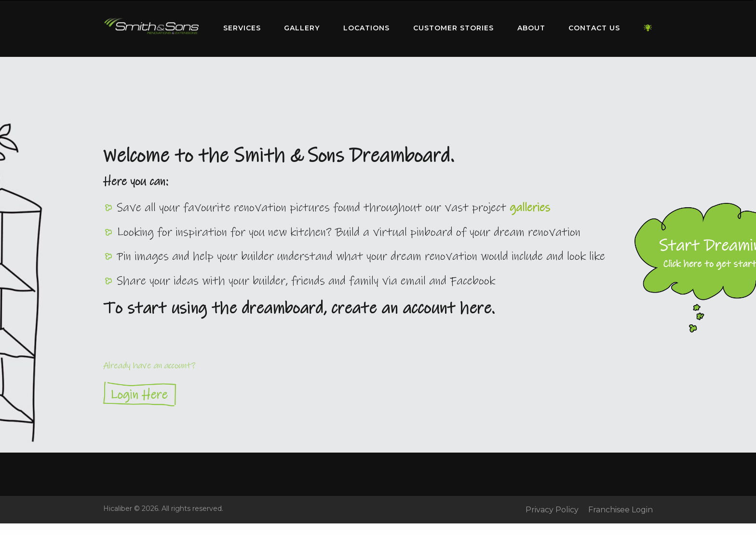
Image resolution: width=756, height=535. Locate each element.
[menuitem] (151, 28)
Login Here (378, 394)
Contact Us (594, 28)
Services (242, 28)
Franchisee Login (621, 510)
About (531, 28)
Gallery (302, 28)
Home (151, 26)
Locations (366, 28)
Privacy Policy (552, 510)
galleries (530, 208)
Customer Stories (453, 28)
